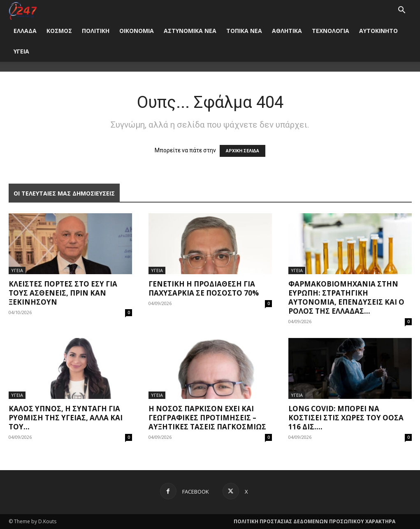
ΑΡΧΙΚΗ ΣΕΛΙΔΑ (242, 151)
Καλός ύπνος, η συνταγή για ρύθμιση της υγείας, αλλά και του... (66, 418)
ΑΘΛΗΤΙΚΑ (287, 31)
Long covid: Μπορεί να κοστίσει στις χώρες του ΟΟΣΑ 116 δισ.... (346, 418)
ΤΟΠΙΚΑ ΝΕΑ (244, 31)
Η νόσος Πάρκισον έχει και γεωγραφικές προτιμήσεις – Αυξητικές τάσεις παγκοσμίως (207, 418)
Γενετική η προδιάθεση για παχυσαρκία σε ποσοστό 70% (204, 288)
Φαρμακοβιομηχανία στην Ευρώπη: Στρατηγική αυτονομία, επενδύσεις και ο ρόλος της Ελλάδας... (346, 297)
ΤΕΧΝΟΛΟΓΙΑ (331, 31)
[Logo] (23, 10)
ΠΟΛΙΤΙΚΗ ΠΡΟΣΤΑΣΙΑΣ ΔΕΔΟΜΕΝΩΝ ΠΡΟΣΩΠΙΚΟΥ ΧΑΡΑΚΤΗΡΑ (314, 521)
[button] (402, 11)
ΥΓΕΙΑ (21, 51)
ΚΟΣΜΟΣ (59, 31)
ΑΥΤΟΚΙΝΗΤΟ (378, 31)
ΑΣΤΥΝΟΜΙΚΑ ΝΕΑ (190, 31)
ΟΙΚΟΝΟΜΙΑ (137, 31)
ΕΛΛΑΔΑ (25, 31)
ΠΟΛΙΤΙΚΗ (96, 31)
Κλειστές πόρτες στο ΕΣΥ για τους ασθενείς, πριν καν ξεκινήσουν (63, 293)
